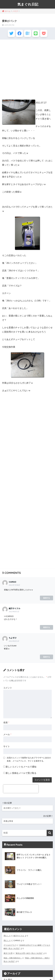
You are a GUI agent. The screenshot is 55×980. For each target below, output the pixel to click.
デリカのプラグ (10, 945)
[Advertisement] (27, 70)
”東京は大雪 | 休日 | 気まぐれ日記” (29, 953)
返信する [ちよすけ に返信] (46, 657)
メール (7, 734)
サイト (7, 746)
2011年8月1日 (14, 612)
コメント (8, 688)
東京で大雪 (8, 953)
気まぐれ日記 (28, 4)
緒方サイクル (19, 936)
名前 (6, 722)
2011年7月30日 (14, 585)
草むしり (7, 936)
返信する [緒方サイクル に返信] (46, 627)
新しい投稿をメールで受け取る (21, 773)
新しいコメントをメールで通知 (21, 767)
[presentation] (21, 789)
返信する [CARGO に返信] (46, 598)
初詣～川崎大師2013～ (13, 958)
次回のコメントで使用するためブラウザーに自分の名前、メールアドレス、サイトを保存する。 (29, 759)
